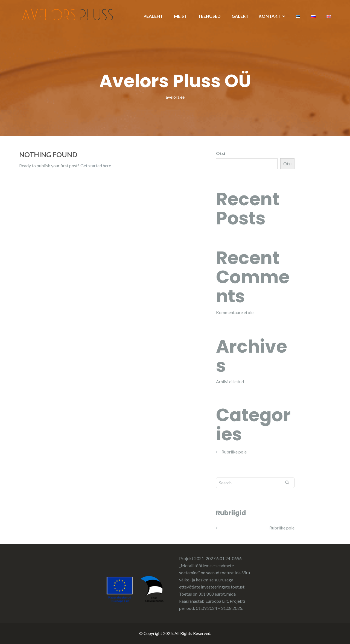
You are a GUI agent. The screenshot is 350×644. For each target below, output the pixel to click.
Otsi (221, 153)
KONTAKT (270, 16)
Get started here (96, 166)
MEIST (180, 16)
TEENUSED (209, 16)
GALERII (240, 16)
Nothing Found (48, 154)
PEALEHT (153, 16)
